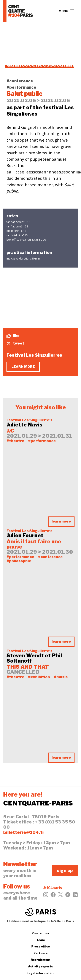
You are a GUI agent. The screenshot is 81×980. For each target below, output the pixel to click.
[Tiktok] (68, 896)
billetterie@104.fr (24, 832)
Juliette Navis (24, 425)
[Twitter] (60, 896)
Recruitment (41, 960)
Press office (41, 946)
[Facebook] (53, 896)
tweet (15, 343)
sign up (65, 871)
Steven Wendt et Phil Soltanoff (34, 658)
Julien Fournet (25, 536)
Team (41, 940)
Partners (40, 953)
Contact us (41, 933)
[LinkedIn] (75, 896)
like (13, 336)
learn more (23, 367)
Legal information (40, 973)
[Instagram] (46, 896)
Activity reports (40, 966)
